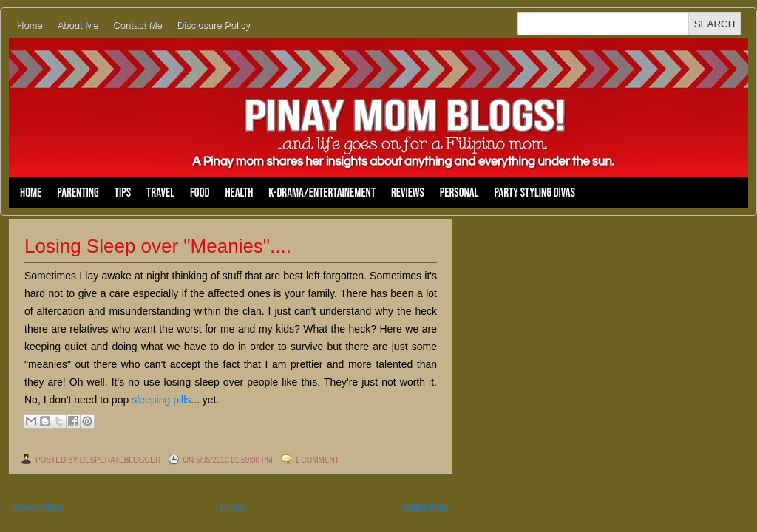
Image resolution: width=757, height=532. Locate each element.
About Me (78, 25)
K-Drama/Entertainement (322, 193)
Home (29, 25)
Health (239, 193)
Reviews (408, 193)
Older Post (426, 507)
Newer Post (37, 507)
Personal (459, 193)
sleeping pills (161, 400)
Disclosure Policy (213, 25)
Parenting (78, 193)
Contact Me (137, 25)
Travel (160, 193)
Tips (123, 193)
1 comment (317, 460)
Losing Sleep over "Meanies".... (158, 246)
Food (200, 193)
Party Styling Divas (534, 193)
